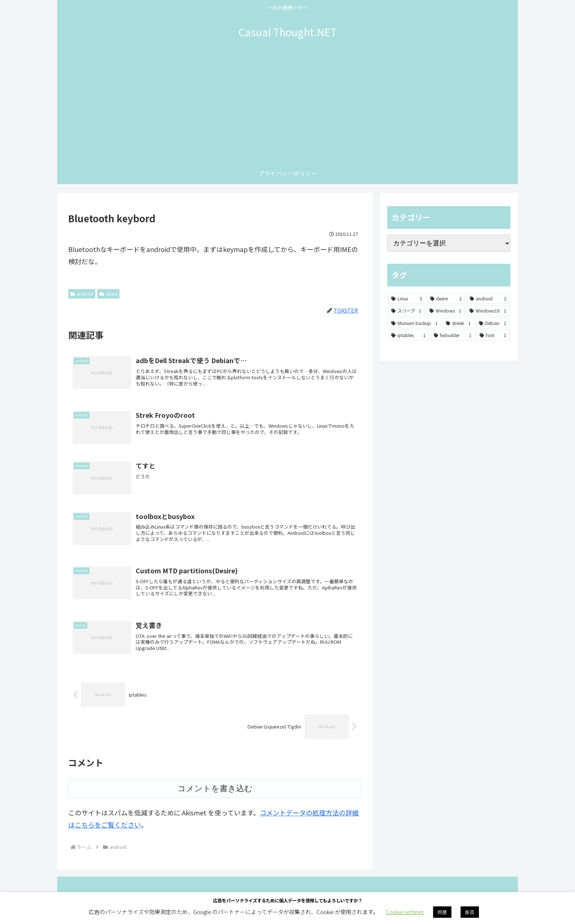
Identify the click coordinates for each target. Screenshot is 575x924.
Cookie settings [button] (405, 912)
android (82, 294)
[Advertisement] (287, 107)
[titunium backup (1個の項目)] (415, 323)
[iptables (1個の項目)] (409, 335)
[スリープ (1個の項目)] (406, 311)
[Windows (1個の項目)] (445, 311)
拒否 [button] (470, 912)
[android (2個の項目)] (488, 299)
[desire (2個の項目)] (446, 299)
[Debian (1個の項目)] (493, 323)
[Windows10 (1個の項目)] (488, 311)
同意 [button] (442, 912)
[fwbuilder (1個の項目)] (453, 335)
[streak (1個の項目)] (458, 323)
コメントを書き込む (215, 803)
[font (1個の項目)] (493, 335)
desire (108, 294)
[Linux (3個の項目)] (407, 299)
